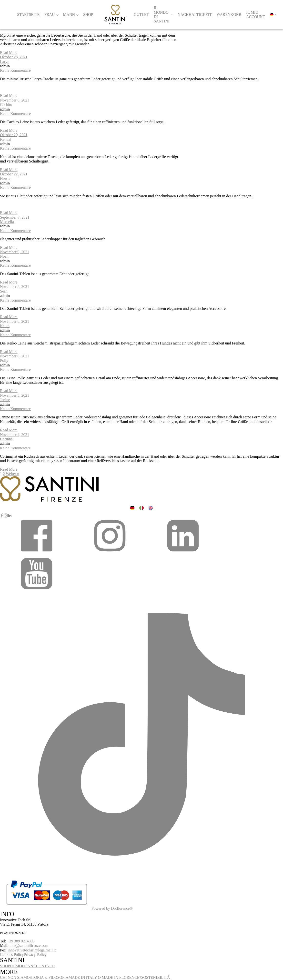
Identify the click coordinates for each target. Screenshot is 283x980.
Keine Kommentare (15, 70)
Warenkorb (229, 15)
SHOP (5, 966)
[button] (37, 553)
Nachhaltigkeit (195, 15)
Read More (9, 53)
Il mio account (256, 15)
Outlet (141, 15)
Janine (5, 400)
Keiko (5, 326)
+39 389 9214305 (21, 941)
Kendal (6, 139)
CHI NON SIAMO (15, 977)
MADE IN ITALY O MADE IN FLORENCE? (105, 977)
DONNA (29, 966)
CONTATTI (45, 966)
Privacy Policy (35, 955)
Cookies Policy (12, 955)
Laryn (5, 62)
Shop (88, 15)
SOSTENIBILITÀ (155, 977)
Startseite (28, 15)
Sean (4, 291)
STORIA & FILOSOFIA (49, 977)
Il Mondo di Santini (162, 14)
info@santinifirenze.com (29, 945)
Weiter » (12, 474)
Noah (4, 256)
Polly (4, 360)
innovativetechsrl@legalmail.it (32, 950)
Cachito (6, 105)
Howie (5, 178)
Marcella (7, 222)
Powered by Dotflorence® (112, 908)
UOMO (16, 966)
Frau (50, 15)
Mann (69, 15)
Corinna (6, 439)
